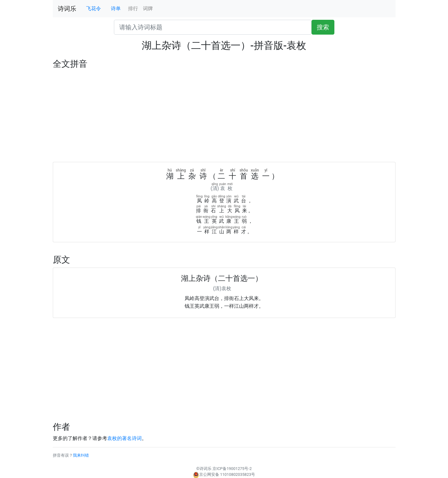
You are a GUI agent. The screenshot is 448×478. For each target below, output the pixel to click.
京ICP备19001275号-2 (232, 469)
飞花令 (94, 8)
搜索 (323, 27)
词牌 (148, 8)
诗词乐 (67, 9)
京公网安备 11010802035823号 (224, 474)
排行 (133, 8)
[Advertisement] (224, 116)
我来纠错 (81, 455)
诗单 (116, 8)
